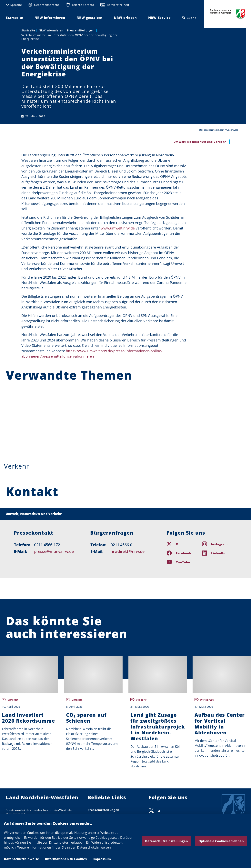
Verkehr (16, 466)
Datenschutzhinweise (21, 859)
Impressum (102, 859)
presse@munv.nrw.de (54, 551)
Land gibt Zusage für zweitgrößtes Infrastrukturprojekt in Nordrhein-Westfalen (158, 727)
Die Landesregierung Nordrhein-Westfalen (228, 14)
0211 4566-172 (47, 545)
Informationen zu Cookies (66, 859)
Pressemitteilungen (81, 30)
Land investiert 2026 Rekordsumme (28, 718)
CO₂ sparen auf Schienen (86, 718)
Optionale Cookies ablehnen (221, 841)
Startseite (28, 30)
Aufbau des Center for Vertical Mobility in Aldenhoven (220, 724)
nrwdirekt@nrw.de (128, 551)
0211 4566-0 (121, 545)
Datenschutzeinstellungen (166, 841)
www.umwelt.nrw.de (118, 228)
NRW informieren (51, 30)
